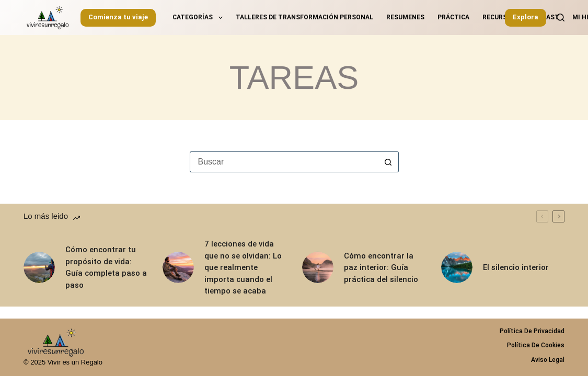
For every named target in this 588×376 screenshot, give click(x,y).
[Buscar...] (284, 162)
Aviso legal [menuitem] (548, 360)
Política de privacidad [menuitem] (532, 331)
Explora (526, 17)
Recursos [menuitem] (499, 17)
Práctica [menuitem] (453, 17)
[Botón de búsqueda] (388, 162)
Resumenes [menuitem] (405, 17)
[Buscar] (561, 17)
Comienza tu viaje (118, 17)
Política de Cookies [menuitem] (536, 345)
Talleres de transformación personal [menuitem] (304, 17)
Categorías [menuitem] (199, 18)
